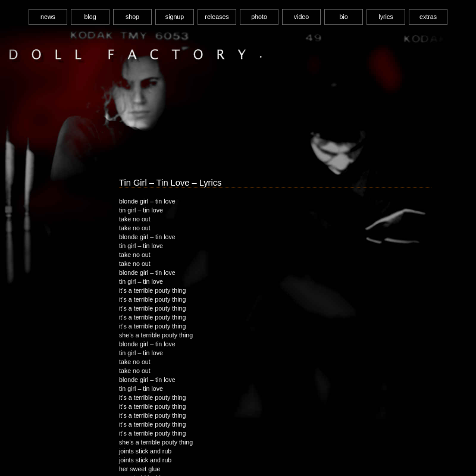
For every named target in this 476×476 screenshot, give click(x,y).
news (48, 17)
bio (343, 17)
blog (90, 17)
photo (259, 17)
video (301, 17)
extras (428, 17)
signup (175, 17)
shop (132, 17)
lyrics (386, 17)
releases (217, 17)
